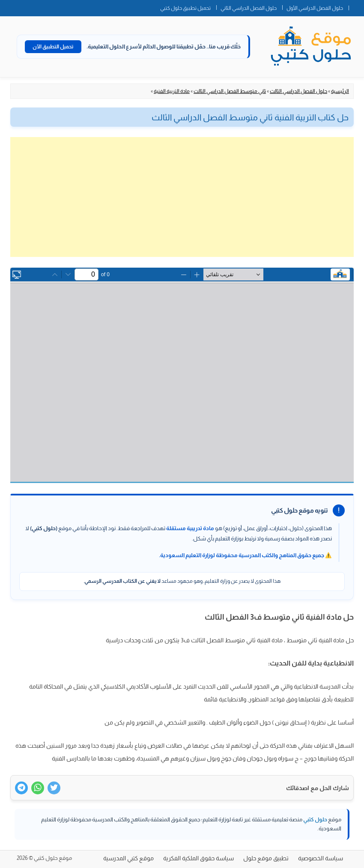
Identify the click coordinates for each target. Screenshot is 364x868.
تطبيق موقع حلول (266, 858)
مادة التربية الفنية (172, 91)
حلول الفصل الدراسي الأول (315, 8)
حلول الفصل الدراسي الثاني (249, 8)
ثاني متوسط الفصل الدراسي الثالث (230, 91)
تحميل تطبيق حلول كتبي (185, 8)
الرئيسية (340, 91)
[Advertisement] (182, 197)
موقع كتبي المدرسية (128, 858)
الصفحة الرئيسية (356, 6)
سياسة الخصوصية (321, 858)
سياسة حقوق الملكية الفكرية (198, 858)
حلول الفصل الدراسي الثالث (298, 91)
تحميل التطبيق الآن (53, 47)
